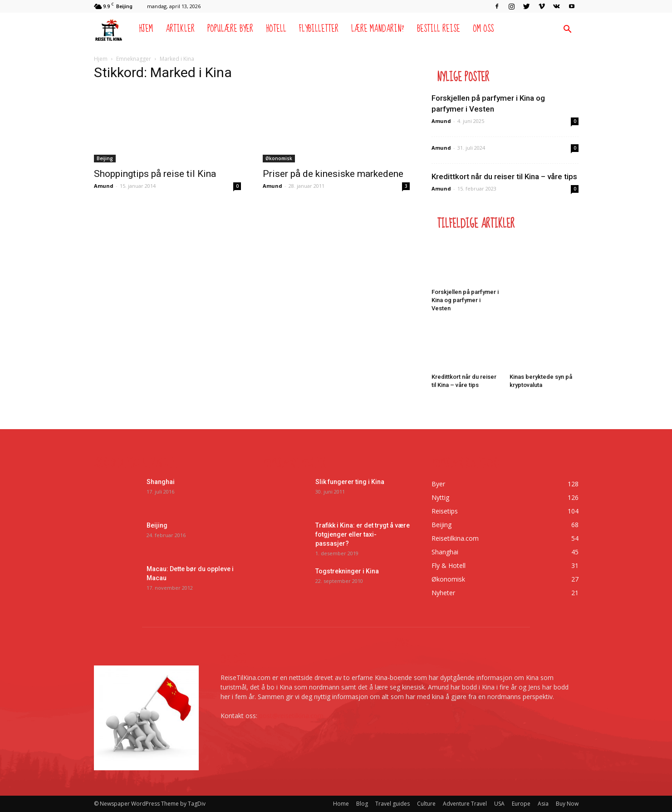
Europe (521, 804)
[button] (568, 30)
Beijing (105, 158)
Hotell (276, 29)
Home (341, 804)
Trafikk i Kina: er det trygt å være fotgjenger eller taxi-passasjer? (363, 534)
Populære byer (230, 29)
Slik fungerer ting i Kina (350, 482)
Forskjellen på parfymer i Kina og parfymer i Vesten (465, 300)
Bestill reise (439, 29)
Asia (543, 804)
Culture (426, 804)
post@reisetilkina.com (291, 716)
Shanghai (161, 482)
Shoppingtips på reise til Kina (155, 174)
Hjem (146, 29)
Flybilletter (319, 29)
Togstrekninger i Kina (347, 571)
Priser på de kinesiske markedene (333, 174)
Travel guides (392, 804)
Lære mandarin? (378, 29)
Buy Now (567, 804)
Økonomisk (279, 158)
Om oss (483, 29)
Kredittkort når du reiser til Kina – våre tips (504, 176)
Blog (362, 804)
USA (499, 804)
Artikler (180, 29)
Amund (104, 186)
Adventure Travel (465, 804)
